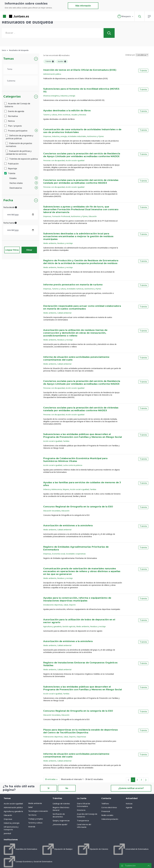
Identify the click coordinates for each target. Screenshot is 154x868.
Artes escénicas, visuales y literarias (72, 115)
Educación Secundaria (52, 511)
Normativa (11, 116)
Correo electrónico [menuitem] (109, 807)
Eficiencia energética (51, 96)
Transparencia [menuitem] (83, 820)
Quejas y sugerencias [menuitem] (61, 820)
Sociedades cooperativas (76, 554)
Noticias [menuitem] (129, 804)
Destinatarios (16, 188)
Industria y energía (68, 96)
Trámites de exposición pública (22, 159)
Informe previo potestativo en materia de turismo (73, 285)
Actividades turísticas (75, 289)
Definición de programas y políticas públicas (20, 137)
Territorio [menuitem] (32, 815)
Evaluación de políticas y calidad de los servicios (19, 153)
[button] (125, 16)
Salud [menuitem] (30, 807)
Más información (83, 6)
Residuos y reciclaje (65, 243)
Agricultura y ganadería (52, 626)
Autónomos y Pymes (95, 136)
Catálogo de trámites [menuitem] (61, 804)
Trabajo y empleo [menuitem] (35, 819)
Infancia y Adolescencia (53, 489)
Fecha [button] (8, 200)
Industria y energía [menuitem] (11, 823)
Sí (48, 788)
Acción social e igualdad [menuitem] (13, 804)
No (67, 788)
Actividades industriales (77, 136)
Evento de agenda (14, 111)
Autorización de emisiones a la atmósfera (68, 526)
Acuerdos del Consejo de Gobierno (17, 105)
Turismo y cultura (50, 115)
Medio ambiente (50, 243)
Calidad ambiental (64, 313)
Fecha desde (10, 207)
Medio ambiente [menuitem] (35, 803)
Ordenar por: (130, 55)
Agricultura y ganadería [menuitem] (13, 811)
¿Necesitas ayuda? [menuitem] (60, 824)
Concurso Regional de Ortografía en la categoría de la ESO (78, 507)
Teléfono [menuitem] (105, 804)
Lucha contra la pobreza (73, 465)
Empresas (47, 136)
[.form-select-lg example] (21, 69)
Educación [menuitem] (8, 815)
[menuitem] (20, 849)
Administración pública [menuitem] (13, 807)
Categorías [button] (12, 97)
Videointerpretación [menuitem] (110, 819)
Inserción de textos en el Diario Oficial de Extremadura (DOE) (80, 70)
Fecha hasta (10, 223)
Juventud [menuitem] (7, 833)
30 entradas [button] (52, 780)
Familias (66, 441)
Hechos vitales (16, 183)
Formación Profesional (61, 216)
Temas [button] (9, 59)
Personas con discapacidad (54, 160)
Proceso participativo (16, 131)
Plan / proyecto (13, 126)
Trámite (10, 173)
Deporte (72, 605)
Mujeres (66, 489)
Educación (93, 216)
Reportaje (11, 169)
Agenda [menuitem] (129, 807)
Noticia (10, 121)
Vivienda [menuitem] (32, 827)
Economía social (58, 554)
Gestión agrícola (69, 626)
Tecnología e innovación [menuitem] (38, 811)
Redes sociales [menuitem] (107, 815)
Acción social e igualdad (75, 160)
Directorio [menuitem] (81, 810)
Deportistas (81, 737)
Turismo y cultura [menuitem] (35, 823)
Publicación (12, 164)
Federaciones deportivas (53, 737)
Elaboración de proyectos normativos (19, 145)
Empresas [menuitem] (8, 819)
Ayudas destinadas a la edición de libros (67, 111)
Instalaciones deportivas (53, 605)
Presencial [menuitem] (106, 811)
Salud (66, 605)
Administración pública (52, 74)
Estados (13, 178)
